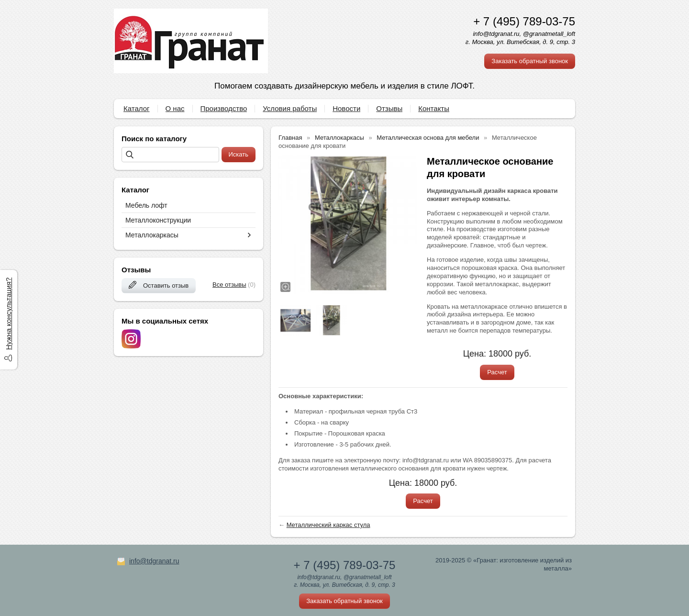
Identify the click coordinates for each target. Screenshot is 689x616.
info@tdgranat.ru (154, 561)
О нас (175, 108)
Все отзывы (229, 285)
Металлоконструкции (158, 220)
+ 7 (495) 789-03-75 (524, 21)
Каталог (137, 108)
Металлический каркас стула (328, 525)
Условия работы (290, 108)
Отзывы (389, 108)
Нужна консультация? (8, 314)
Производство (224, 108)
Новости (346, 108)
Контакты (434, 108)
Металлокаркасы (152, 235)
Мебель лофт (146, 205)
